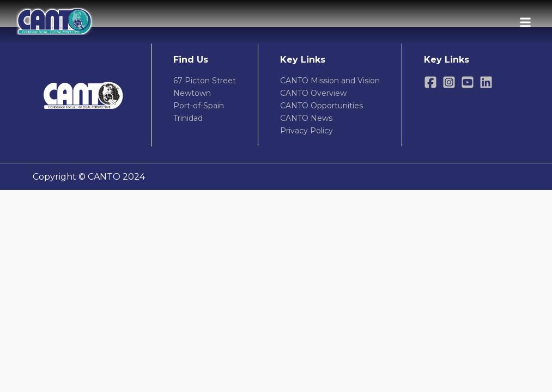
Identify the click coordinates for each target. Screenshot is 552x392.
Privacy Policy (307, 131)
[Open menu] (525, 22)
